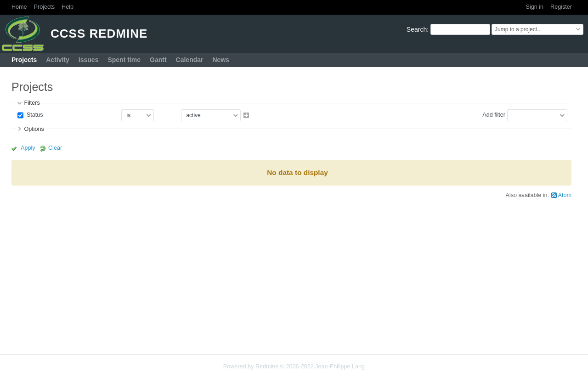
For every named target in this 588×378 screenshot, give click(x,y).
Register (561, 7)
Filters (32, 103)
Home (19, 7)
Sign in (535, 7)
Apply (28, 148)
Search (417, 29)
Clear (55, 148)
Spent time (124, 60)
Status (34, 115)
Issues (89, 60)
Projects (45, 7)
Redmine (267, 367)
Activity (58, 60)
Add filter (494, 115)
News (221, 60)
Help (68, 7)
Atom (565, 195)
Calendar (190, 60)
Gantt (158, 60)
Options (34, 129)
